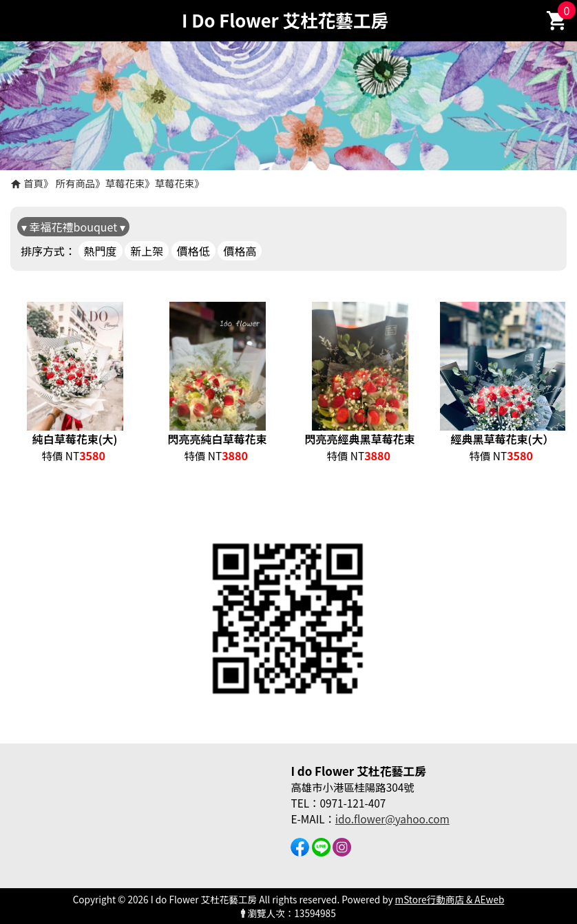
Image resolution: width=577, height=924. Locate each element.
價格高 (240, 251)
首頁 (33, 183)
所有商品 (76, 183)
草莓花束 (125, 183)
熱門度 (101, 251)
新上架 (147, 251)
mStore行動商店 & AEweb (450, 899)
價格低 (193, 251)
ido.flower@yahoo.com (392, 819)
